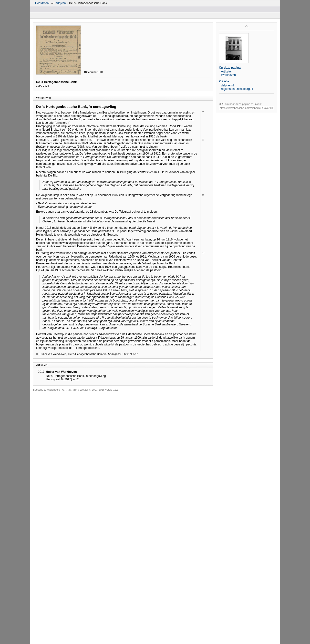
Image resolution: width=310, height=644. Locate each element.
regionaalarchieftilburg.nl (237, 89)
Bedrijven (60, 3)
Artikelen (227, 72)
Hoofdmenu (43, 3)
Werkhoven (228, 75)
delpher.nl (227, 85)
